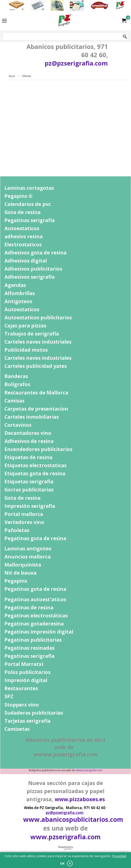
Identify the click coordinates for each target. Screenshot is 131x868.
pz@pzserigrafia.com (76, 63)
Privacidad (119, 856)
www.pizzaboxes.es (80, 799)
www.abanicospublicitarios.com (73, 819)
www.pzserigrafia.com (89, 770)
